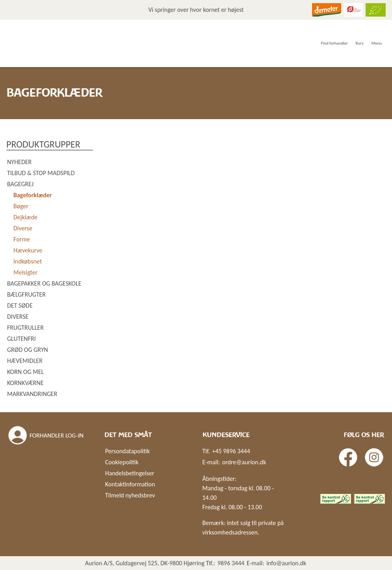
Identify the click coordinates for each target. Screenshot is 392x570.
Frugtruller (25, 328)
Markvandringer (32, 394)
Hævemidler (25, 361)
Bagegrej (20, 184)
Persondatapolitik (127, 451)
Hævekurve (28, 250)
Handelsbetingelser (130, 473)
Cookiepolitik (122, 462)
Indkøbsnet (28, 261)
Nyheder (19, 162)
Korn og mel (25, 372)
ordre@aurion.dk (244, 462)
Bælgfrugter (26, 294)
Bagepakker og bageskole (44, 283)
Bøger (21, 206)
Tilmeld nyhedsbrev (130, 495)
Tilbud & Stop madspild (41, 173)
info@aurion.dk (286, 563)
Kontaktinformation (130, 484)
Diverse (23, 228)
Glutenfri (21, 339)
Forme (22, 239)
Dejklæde (25, 217)
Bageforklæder (33, 195)
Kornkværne (25, 383)
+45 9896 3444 (231, 451)
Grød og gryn (28, 350)
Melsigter (25, 272)
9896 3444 (231, 563)
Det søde (20, 306)
